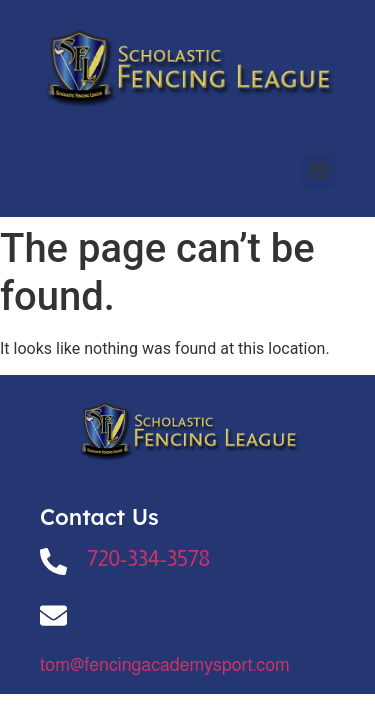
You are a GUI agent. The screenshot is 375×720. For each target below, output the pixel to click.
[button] (318, 170)
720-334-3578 (148, 558)
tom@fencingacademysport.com (165, 665)
